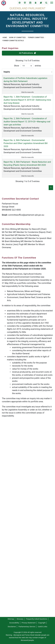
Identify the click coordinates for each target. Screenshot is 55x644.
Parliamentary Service (27, 627)
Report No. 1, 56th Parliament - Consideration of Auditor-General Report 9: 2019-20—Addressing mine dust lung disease (10, 146)
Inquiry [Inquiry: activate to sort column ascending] (7, 75)
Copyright (42, 623)
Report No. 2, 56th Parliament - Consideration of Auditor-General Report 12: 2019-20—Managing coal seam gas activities (10, 207)
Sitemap (11, 619)
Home (5, 38)
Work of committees (18, 38)
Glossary (20, 619)
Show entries (27, 66)
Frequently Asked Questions (37, 619)
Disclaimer (12, 627)
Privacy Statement (29, 623)
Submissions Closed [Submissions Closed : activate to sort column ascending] (42, 73)
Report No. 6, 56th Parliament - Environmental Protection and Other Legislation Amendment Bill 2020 (10, 265)
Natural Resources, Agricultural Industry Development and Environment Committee (10, 103)
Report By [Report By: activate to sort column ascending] (24, 75)
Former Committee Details (13, 41)
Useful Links (43, 627)
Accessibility (14, 623)
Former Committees (36, 38)
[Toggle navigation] (52, 3)
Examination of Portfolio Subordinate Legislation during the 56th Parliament (9, 90)
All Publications (28, 53)
